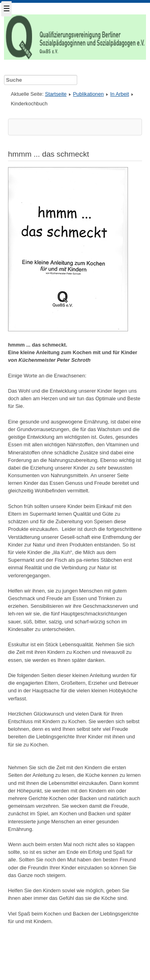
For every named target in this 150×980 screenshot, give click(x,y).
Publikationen (89, 94)
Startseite (56, 94)
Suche (0, 74)
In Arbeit (120, 94)
